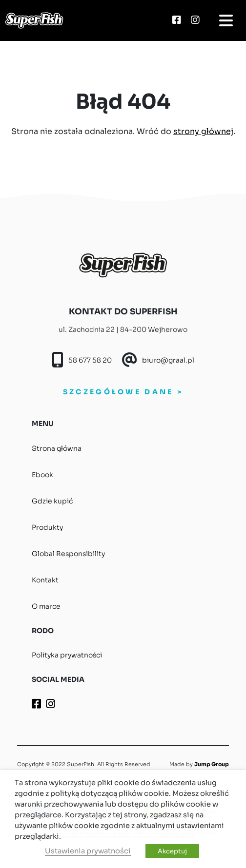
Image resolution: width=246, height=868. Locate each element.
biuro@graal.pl (168, 360)
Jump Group (212, 764)
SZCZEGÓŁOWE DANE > (123, 392)
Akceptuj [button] (172, 851)
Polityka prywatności (67, 655)
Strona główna (57, 448)
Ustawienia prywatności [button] (88, 851)
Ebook (42, 475)
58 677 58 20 (90, 360)
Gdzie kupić (52, 501)
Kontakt (45, 580)
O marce (46, 606)
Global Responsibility (68, 554)
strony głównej (203, 131)
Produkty (47, 527)
